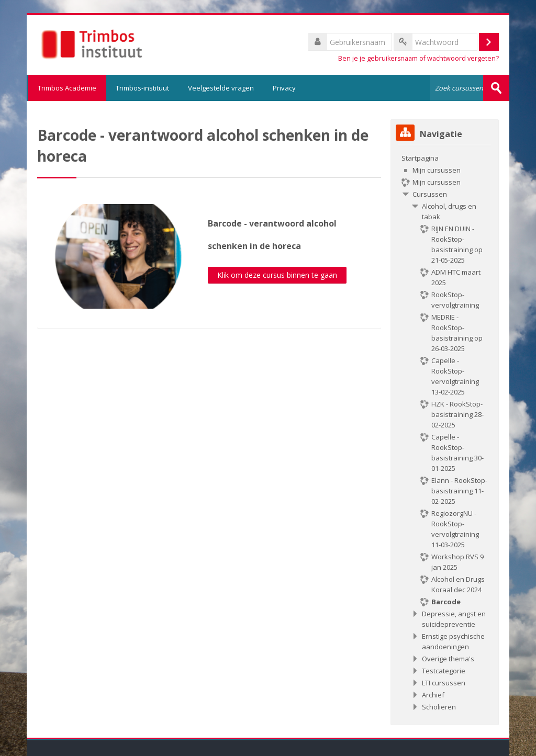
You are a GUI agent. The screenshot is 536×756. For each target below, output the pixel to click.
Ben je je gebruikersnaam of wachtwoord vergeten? (418, 58)
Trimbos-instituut (142, 88)
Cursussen (430, 194)
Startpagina (420, 158)
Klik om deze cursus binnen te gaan (277, 275)
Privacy (284, 88)
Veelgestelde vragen (221, 88)
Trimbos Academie (66, 88)
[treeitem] (444, 432)
